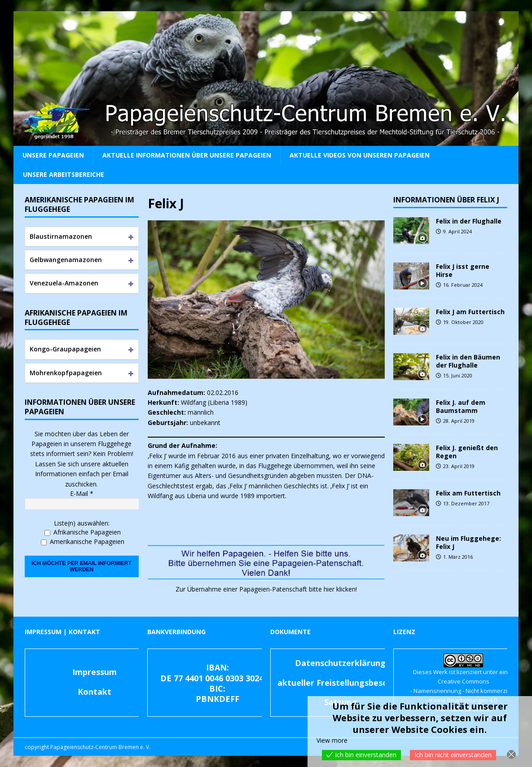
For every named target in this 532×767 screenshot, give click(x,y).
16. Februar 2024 (463, 285)
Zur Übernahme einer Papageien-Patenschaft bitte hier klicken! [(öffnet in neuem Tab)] (266, 589)
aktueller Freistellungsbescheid (341, 683)
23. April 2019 (459, 466)
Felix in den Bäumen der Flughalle (468, 361)
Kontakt (95, 692)
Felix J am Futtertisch (470, 312)
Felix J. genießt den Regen (467, 452)
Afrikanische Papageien (83, 532)
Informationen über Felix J (446, 200)
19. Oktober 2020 (463, 322)
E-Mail (82, 493)
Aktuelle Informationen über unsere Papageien (187, 155)
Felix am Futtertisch (468, 493)
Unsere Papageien (53, 155)
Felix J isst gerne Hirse (463, 270)
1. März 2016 (458, 557)
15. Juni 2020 (458, 375)
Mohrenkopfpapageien (66, 373)
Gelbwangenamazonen (66, 260)
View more (332, 740)
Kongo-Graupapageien (65, 349)
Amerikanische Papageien (83, 541)
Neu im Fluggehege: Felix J (468, 542)
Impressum (95, 672)
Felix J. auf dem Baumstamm (461, 406)
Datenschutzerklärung (340, 663)
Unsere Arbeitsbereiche (64, 174)
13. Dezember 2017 (466, 503)
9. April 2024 (457, 231)
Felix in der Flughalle (469, 221)
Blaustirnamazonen (61, 236)
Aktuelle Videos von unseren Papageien (360, 155)
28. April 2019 (459, 421)
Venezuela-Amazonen (64, 283)
